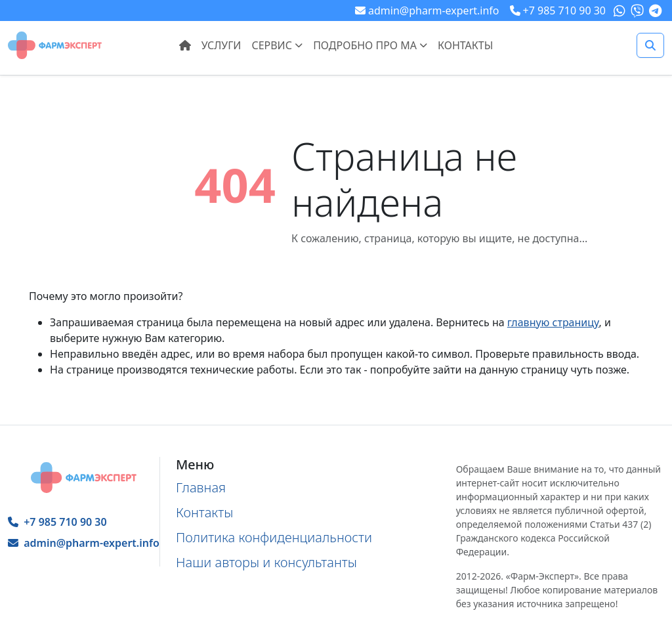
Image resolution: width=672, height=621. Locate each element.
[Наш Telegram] (657, 11)
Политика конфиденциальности (274, 537)
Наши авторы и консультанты (266, 562)
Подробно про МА (370, 45)
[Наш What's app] (621, 11)
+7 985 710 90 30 (57, 522)
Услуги (221, 45)
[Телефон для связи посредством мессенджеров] (558, 11)
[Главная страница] (55, 44)
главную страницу (553, 322)
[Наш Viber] (639, 11)
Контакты (465, 45)
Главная (201, 487)
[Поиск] (650, 45)
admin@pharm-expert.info (84, 543)
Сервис (277, 45)
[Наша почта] (427, 11)
